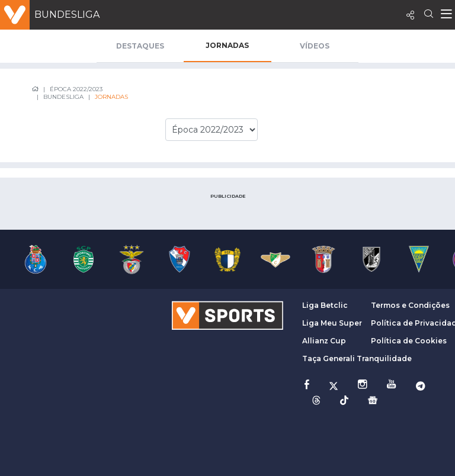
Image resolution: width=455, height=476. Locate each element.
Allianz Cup (324, 341)
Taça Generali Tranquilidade (357, 358)
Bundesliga (67, 15)
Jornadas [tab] (227, 45)
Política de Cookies (409, 341)
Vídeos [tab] (315, 46)
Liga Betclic (325, 305)
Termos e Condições (410, 305)
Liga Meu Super (332, 323)
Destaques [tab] (140, 46)
